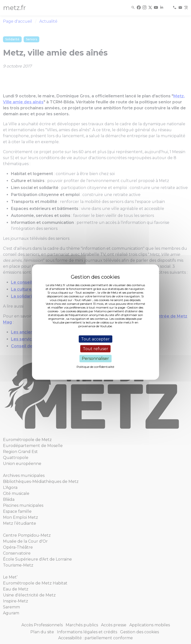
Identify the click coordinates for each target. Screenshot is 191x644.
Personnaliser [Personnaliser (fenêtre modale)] (95, 358)
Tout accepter (95, 339)
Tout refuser (95, 349)
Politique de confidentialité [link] (95, 366)
